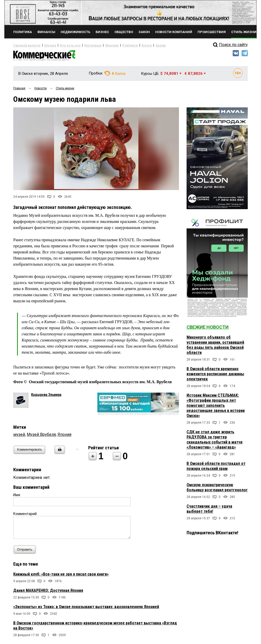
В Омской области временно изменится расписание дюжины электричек (215, 376)
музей (19, 437)
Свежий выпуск (25, 45)
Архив (142, 45)
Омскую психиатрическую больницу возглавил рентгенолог (217, 489)
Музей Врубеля (41, 437)
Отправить (26, 552)
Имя (17, 497)
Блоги (130, 45)
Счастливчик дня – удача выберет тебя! (209, 511)
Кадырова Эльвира (46, 397)
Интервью (82, 45)
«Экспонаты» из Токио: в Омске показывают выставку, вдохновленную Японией (86, 609)
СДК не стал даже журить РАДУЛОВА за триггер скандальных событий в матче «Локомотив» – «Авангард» (215, 442)
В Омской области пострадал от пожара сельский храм (216, 468)
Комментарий (25, 516)
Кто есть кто (63, 45)
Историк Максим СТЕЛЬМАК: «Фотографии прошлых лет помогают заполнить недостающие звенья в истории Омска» (216, 407)
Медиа (45, 45)
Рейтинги (115, 45)
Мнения (99, 45)
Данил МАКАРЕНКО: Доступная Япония (48, 592)
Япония (64, 437)
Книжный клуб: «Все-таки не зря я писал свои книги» (61, 576)
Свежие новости (208, 329)
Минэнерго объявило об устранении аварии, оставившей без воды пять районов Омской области (215, 347)
